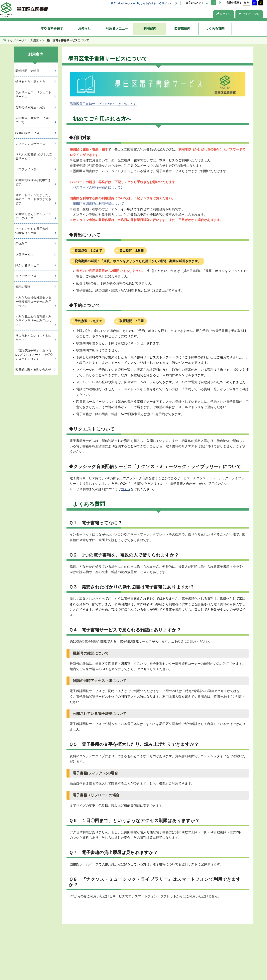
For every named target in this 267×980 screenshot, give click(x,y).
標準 (246, 3)
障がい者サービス (27, 265)
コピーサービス (26, 276)
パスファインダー (27, 169)
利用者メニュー (117, 28)
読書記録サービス (27, 133)
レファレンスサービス (30, 144)
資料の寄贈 (23, 287)
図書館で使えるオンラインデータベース (33, 216)
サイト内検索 (148, 3)
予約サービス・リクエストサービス (33, 94)
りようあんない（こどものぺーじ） (33, 338)
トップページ (16, 41)
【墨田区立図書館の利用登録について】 (98, 204)
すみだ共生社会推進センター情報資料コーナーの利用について (33, 302)
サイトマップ (170, 3)
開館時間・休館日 (27, 71)
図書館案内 (182, 28)
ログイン (223, 14)
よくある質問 (215, 28)
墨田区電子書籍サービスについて (33, 120)
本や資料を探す (52, 28)
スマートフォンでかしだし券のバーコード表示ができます (33, 199)
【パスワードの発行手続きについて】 (97, 187)
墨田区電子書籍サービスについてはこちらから (103, 104)
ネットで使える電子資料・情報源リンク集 (33, 231)
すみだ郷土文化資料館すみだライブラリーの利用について (33, 321)
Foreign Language (124, 3)
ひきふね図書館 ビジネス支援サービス (34, 157)
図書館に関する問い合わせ (33, 369)
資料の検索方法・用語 (30, 107)
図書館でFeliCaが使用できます (33, 182)
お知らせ (84, 28)
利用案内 (150, 28)
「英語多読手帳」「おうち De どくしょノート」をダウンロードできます (34, 355)
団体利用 (21, 244)
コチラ (126, 489)
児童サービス (24, 254)
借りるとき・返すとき (30, 82)
